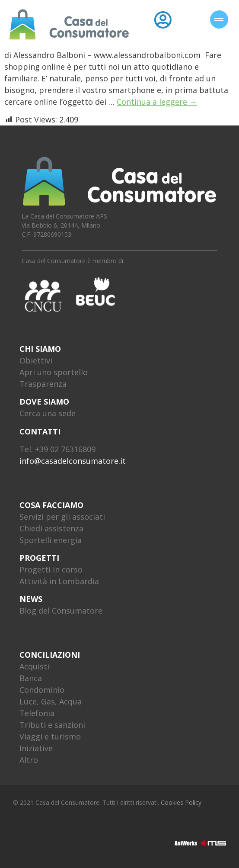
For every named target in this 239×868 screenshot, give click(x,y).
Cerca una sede (48, 413)
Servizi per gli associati (62, 517)
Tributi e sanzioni (52, 725)
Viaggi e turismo (50, 736)
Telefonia (37, 713)
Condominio (42, 690)
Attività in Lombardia (59, 581)
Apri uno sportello (54, 372)
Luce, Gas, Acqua (51, 701)
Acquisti (34, 666)
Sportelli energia (51, 540)
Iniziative (36, 748)
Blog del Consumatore (61, 611)
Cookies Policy (181, 802)
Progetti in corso (51, 569)
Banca (31, 678)
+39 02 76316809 (65, 449)
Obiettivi (36, 360)
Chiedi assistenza (51, 528)
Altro (29, 760)
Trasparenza (43, 384)
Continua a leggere (157, 102)
